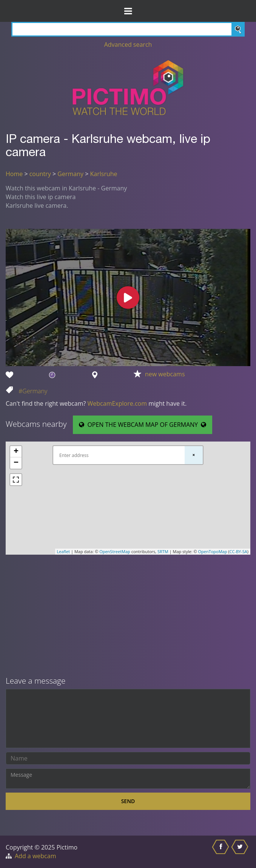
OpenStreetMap (115, 551)
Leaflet (64, 551)
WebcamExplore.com (117, 403)
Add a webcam (35, 856)
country (40, 174)
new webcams (165, 374)
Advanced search (128, 44)
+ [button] (16, 452)
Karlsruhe (103, 174)
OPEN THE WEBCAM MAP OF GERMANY (143, 425)
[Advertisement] (128, 616)
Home (14, 174)
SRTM (163, 551)
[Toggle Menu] (128, 11)
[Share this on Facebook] (221, 852)
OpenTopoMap (212, 551)
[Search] (128, 29)
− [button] (16, 463)
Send (128, 801)
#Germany (33, 391)
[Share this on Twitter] (241, 852)
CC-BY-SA (238, 551)
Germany (70, 174)
